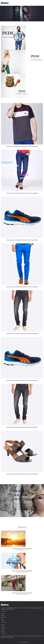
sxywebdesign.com (25, 642)
